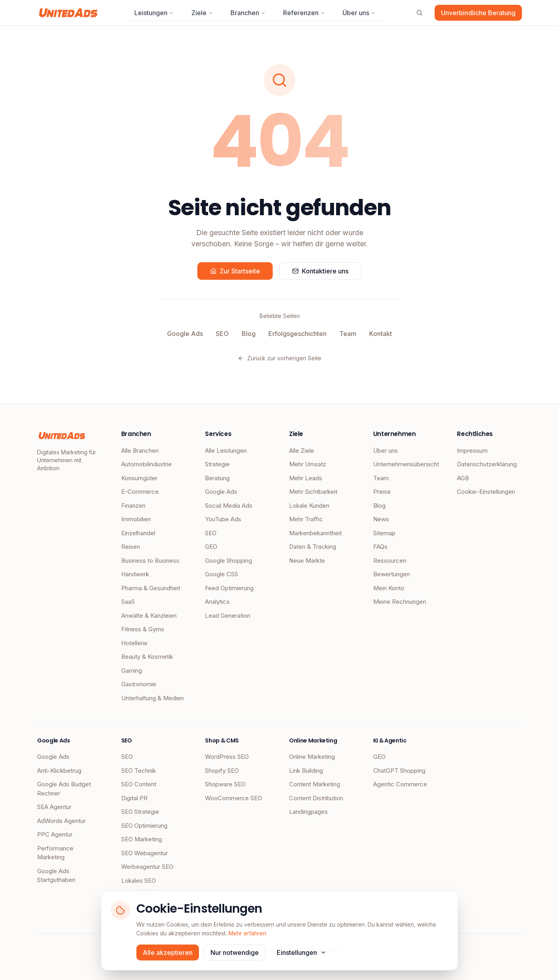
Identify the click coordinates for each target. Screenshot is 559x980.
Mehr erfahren (247, 933)
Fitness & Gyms (143, 629)
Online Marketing (312, 757)
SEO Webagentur (145, 853)
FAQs (380, 547)
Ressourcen (390, 561)
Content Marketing (315, 784)
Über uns (359, 13)
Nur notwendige (235, 953)
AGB (463, 478)
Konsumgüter (139, 478)
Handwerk (135, 574)
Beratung (217, 478)
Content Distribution (316, 798)
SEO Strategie (140, 812)
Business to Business (150, 561)
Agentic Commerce (400, 784)
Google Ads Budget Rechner (64, 789)
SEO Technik (139, 771)
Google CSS (221, 574)
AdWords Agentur (61, 821)
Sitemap (384, 533)
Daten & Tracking (313, 547)
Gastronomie (139, 684)
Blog (249, 334)
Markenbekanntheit (315, 533)
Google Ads (185, 334)
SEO (222, 334)
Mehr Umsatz (308, 464)
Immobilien (136, 519)
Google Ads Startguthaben (56, 876)
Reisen (131, 547)
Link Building (306, 771)
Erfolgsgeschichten (297, 334)
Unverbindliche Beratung (478, 13)
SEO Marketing (142, 839)
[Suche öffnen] (419, 13)
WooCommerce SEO (233, 798)
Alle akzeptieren (168, 953)
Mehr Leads (306, 478)
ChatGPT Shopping (399, 771)
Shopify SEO (222, 771)
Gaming (132, 671)
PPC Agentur (55, 834)
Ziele (202, 13)
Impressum (472, 451)
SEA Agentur (54, 807)
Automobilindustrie (147, 464)
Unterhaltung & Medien (153, 698)
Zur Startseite (235, 271)
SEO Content (139, 784)
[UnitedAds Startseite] (68, 13)
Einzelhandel (138, 533)
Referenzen (304, 13)
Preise (382, 492)
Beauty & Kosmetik (147, 657)
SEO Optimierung (144, 826)
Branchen (248, 13)
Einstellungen (302, 953)
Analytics (217, 602)
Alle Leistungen (226, 451)
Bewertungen (392, 574)
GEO (211, 547)
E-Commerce (140, 492)
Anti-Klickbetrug (59, 771)
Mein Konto (389, 588)
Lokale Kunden (309, 506)
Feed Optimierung (229, 588)
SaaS (128, 602)
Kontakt (381, 334)
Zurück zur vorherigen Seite (279, 358)
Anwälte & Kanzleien (149, 616)
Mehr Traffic (306, 519)
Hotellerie (134, 643)
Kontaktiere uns (320, 271)
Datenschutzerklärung (487, 464)
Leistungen (154, 13)
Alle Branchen (140, 451)
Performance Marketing (55, 853)
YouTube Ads (223, 519)
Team (348, 334)
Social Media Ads (229, 506)
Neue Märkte (307, 561)
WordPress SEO (227, 757)
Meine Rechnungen (400, 602)
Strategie (217, 464)
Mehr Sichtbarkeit (313, 492)
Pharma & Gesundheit (151, 588)
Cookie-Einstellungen (486, 492)
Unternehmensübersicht (406, 464)
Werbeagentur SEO (147, 867)
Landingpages (308, 812)
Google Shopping (228, 561)
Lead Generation (228, 616)
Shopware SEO (225, 784)
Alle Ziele (302, 451)
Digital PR (134, 798)
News (381, 519)
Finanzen (133, 506)
